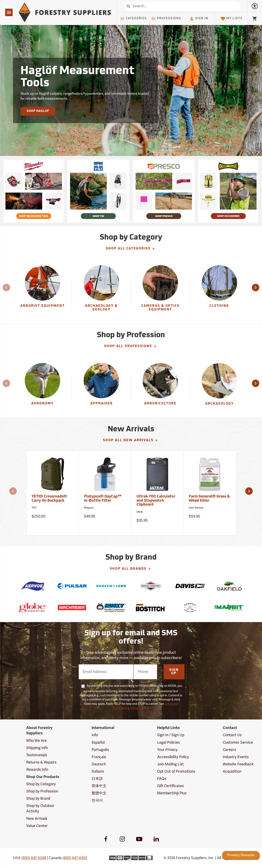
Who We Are (36, 741)
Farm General (196, 508)
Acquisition (232, 771)
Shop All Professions (130, 346)
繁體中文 (99, 793)
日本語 (97, 779)
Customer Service (238, 742)
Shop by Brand (38, 798)
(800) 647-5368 (34, 858)
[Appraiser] (101, 387)
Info (95, 735)
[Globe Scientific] (33, 608)
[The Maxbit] (229, 608)
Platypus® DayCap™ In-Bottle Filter (103, 499)
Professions (166, 19)
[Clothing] (219, 291)
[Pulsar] (72, 586)
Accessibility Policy (173, 757)
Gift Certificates (170, 786)
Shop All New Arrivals (131, 440)
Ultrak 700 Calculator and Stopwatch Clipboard (156, 501)
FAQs (162, 779)
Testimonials (37, 755)
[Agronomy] (42, 387)
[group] (42, 291)
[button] (256, 288)
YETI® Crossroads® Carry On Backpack (49, 499)
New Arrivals (37, 819)
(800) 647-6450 (75, 858)
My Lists (231, 19)
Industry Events (236, 757)
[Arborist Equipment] (42, 291)
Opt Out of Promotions (176, 771)
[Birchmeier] (72, 608)
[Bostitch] (151, 608)
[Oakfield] (229, 586)
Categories (133, 19)
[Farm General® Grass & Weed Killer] (210, 493)
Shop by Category (41, 784)
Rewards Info (37, 770)
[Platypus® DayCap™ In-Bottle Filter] (105, 493)
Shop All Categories (131, 249)
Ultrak (140, 512)
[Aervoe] (33, 586)
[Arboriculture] (160, 387)
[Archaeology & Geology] (101, 291)
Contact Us (232, 735)
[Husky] (111, 608)
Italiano (98, 771)
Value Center (37, 826)
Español (98, 742)
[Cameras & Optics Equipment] (160, 291)
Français (99, 757)
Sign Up (174, 672)
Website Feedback (238, 764)
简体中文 (99, 786)
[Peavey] (190, 608)
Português (100, 750)
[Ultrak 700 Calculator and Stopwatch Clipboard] (157, 493)
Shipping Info (37, 748)
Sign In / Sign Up (171, 735)
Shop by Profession (42, 791)
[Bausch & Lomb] (111, 586)
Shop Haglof (38, 111)
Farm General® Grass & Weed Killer (209, 499)
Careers (229, 750)
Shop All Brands (130, 569)
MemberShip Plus (172, 793)
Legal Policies (169, 742)
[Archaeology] (219, 387)
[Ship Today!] (34, 191)
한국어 (97, 800)
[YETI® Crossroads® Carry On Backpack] (53, 493)
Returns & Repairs (41, 762)
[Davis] (190, 586)
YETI (34, 508)
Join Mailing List (170, 764)
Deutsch (99, 764)
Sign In (199, 19)
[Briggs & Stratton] (151, 586)
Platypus (89, 508)
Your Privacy (167, 750)
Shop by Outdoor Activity (40, 808)
